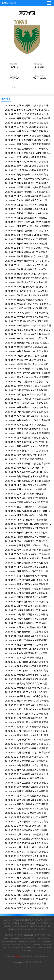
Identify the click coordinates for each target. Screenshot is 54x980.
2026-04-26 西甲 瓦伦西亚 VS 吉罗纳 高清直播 (28, 118)
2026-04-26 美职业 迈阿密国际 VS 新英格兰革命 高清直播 (28, 218)
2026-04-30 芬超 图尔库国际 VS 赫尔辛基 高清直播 (28, 614)
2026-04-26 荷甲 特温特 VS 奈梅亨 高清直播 (26, 166)
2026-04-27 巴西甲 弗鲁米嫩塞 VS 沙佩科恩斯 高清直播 (28, 537)
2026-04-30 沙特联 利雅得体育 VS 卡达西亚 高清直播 (28, 610)
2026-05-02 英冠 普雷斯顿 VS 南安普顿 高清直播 (28, 744)
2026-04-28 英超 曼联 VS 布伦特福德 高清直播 (28, 558)
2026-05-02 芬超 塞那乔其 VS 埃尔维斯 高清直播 (28, 765)
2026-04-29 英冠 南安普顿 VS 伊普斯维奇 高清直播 (28, 593)
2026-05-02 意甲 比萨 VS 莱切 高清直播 (24, 658)
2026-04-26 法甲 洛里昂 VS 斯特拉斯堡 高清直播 (28, 429)
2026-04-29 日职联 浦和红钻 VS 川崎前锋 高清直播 (28, 602)
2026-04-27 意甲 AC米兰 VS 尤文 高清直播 (26, 489)
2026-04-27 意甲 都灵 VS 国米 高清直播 (24, 468)
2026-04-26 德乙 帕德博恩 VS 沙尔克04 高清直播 (28, 403)
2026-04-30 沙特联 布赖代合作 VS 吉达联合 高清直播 (28, 619)
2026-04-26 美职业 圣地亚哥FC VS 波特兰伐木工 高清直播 (28, 248)
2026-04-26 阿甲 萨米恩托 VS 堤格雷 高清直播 (28, 196)
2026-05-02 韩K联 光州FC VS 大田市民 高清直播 (28, 705)
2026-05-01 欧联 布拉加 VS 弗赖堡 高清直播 (26, 649)
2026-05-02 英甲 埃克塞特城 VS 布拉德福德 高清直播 (28, 830)
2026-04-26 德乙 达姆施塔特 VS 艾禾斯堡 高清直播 (28, 149)
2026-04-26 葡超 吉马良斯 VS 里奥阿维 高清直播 (28, 174)
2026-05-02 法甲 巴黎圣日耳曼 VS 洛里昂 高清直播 (28, 899)
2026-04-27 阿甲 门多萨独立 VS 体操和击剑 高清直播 (28, 485)
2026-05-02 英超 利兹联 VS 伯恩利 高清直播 (26, 662)
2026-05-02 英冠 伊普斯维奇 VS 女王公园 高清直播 (28, 731)
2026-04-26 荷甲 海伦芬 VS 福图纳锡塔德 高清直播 (28, 127)
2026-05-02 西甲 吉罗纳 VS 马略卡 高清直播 (26, 666)
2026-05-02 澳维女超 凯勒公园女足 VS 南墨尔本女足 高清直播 (28, 683)
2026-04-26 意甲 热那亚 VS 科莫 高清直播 (25, 425)
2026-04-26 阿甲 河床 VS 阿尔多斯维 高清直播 (28, 226)
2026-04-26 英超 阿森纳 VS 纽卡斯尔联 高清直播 (28, 123)
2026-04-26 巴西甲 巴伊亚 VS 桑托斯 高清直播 (28, 187)
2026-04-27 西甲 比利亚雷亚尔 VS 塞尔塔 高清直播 (28, 498)
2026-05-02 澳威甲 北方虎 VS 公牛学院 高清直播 (28, 696)
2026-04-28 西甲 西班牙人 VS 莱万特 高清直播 (28, 554)
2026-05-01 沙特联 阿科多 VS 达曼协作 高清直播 (28, 636)
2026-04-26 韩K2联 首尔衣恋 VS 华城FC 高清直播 (28, 282)
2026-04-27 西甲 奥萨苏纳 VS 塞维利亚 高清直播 (28, 472)
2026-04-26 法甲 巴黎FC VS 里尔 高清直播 (26, 455)
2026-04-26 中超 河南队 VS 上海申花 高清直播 (28, 420)
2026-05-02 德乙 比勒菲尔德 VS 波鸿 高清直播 (28, 709)
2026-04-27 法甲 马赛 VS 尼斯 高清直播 (24, 494)
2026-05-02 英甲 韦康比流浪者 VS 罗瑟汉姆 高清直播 (28, 860)
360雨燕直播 (9, 3)
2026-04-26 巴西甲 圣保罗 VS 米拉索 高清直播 (28, 222)
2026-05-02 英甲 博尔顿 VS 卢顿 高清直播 (25, 826)
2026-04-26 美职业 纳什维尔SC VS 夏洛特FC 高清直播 (28, 231)
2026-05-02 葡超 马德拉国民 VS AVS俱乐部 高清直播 (28, 895)
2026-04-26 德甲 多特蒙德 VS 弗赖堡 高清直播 (28, 463)
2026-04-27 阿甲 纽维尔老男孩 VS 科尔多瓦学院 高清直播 (28, 515)
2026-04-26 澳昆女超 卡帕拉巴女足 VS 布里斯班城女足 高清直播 (28, 343)
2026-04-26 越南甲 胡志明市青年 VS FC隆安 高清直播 (28, 364)
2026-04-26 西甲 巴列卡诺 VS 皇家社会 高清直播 (28, 416)
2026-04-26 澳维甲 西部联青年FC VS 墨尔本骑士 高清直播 (28, 261)
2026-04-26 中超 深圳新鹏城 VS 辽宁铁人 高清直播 (28, 382)
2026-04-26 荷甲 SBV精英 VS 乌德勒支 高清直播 (28, 369)
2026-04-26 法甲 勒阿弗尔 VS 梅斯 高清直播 (26, 451)
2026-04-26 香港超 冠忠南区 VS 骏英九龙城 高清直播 (28, 308)
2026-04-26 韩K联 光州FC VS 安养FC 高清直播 (28, 325)
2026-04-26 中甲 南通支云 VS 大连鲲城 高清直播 (28, 407)
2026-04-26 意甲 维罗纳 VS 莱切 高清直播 (25, 157)
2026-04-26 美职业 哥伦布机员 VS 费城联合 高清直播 (28, 205)
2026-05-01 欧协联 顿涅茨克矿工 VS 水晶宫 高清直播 (28, 653)
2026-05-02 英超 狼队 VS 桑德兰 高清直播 (25, 813)
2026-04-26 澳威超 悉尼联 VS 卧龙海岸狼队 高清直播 (28, 274)
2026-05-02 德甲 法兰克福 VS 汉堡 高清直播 (26, 783)
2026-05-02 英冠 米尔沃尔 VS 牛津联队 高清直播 (28, 735)
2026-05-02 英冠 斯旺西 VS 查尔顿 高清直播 (26, 757)
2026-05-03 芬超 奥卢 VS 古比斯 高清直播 (25, 903)
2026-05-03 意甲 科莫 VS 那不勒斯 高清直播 (26, 908)
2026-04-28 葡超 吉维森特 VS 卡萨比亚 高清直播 (28, 563)
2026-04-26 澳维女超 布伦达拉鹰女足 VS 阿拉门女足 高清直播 (28, 278)
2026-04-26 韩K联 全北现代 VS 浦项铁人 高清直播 (28, 287)
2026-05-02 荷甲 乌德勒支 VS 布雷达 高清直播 (28, 882)
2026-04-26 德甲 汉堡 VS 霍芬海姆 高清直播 (26, 114)
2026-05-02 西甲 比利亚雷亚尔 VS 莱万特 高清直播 (28, 770)
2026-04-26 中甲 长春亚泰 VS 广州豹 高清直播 (28, 334)
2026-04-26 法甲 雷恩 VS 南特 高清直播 (24, 459)
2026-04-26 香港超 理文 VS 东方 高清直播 (25, 360)
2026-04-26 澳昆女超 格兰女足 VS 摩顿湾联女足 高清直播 (28, 317)
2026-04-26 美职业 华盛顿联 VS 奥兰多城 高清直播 (28, 209)
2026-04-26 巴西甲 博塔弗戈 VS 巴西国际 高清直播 (28, 192)
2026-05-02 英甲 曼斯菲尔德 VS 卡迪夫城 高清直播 (28, 865)
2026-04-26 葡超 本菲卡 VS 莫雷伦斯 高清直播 (28, 136)
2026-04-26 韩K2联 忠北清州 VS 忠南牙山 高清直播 (28, 330)
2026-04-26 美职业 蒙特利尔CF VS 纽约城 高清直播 (28, 153)
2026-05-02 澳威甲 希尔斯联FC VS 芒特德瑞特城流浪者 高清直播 (28, 701)
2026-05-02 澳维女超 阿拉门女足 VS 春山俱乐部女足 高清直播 (28, 688)
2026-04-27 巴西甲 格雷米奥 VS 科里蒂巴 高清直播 (28, 502)
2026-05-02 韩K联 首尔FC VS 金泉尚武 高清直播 (28, 671)
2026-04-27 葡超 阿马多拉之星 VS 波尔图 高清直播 (28, 476)
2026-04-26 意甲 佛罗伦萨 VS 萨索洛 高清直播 (28, 373)
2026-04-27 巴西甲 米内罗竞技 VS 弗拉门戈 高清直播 (28, 541)
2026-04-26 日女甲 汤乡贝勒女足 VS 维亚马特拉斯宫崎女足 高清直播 (28, 265)
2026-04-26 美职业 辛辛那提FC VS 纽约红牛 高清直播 (28, 213)
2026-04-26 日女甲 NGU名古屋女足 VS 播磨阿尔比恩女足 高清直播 (28, 295)
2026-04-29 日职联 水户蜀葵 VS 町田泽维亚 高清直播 (28, 606)
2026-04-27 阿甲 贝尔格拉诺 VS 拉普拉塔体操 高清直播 (28, 520)
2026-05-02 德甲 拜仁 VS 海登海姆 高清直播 (26, 796)
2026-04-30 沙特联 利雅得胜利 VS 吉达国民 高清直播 (28, 623)
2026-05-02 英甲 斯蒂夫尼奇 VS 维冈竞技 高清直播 (28, 856)
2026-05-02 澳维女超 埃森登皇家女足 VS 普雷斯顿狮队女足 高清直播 (28, 679)
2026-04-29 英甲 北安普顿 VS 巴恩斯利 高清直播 (28, 580)
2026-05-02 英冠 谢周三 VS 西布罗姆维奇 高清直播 (28, 748)
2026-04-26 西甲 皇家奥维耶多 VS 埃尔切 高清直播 (28, 442)
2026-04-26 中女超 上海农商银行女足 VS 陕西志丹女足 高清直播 (28, 338)
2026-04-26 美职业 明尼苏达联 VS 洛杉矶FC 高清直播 (28, 183)
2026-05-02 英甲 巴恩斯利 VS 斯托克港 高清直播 (28, 821)
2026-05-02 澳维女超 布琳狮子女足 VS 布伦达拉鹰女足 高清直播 (28, 675)
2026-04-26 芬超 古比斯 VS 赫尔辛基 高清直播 (28, 433)
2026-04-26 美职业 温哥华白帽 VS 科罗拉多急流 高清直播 (28, 252)
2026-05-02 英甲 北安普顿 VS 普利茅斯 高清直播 (28, 839)
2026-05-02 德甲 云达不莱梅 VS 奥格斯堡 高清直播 (28, 791)
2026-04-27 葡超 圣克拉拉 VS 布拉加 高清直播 (28, 481)
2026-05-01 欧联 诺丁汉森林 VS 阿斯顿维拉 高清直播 (28, 640)
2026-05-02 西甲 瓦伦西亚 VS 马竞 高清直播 (26, 878)
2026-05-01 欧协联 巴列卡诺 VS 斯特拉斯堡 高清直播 (28, 645)
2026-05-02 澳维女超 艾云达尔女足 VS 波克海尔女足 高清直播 (28, 692)
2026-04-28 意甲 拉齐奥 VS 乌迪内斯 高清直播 (28, 550)
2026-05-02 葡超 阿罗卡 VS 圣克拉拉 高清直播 (28, 886)
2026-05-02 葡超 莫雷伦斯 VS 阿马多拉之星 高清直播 (28, 890)
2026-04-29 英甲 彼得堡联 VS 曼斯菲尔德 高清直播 (28, 584)
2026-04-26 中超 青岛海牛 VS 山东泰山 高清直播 (28, 351)
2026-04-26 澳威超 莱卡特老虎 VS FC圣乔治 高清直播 (28, 304)
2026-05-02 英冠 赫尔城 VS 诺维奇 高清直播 (26, 727)
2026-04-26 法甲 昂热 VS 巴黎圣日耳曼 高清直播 (28, 131)
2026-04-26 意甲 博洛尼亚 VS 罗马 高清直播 (26, 105)
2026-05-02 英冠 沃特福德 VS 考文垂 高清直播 (28, 752)
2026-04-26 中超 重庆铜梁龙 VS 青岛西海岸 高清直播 (28, 390)
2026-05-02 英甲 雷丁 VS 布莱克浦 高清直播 (26, 852)
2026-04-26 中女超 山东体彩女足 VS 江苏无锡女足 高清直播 (28, 356)
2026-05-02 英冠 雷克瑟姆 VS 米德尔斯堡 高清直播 (28, 761)
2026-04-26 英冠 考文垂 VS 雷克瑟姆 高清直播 (28, 377)
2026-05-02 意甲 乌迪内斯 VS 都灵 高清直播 (26, 774)
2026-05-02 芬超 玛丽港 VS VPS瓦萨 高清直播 (28, 873)
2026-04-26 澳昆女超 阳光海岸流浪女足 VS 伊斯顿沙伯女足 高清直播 (28, 300)
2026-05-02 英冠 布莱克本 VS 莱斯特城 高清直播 (28, 714)
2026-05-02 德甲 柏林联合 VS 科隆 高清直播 (26, 787)
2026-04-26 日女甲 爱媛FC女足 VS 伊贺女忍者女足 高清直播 (28, 256)
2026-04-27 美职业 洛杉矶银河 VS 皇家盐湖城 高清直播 (28, 532)
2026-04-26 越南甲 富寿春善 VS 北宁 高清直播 (28, 386)
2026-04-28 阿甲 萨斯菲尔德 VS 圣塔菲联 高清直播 (28, 567)
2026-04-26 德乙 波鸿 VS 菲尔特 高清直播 (25, 394)
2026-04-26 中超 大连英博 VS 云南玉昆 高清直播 (28, 412)
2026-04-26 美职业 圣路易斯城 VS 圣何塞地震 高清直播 (28, 243)
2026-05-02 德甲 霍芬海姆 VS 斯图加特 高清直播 (28, 800)
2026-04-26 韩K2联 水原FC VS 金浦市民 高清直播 (28, 291)
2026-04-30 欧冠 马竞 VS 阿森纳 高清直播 (25, 627)
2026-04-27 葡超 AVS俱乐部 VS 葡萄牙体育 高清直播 (28, 511)
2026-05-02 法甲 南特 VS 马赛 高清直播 (24, 778)
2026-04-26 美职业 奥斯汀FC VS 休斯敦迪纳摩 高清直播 (28, 235)
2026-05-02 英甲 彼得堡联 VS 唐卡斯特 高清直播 (28, 843)
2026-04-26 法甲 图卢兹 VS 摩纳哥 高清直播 (26, 170)
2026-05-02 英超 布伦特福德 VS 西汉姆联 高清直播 (28, 804)
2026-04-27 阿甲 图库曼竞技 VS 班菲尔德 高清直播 (28, 528)
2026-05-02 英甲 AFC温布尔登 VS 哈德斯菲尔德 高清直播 (28, 817)
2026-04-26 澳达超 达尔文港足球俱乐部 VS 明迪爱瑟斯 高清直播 (28, 347)
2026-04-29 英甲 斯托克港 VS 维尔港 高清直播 (28, 589)
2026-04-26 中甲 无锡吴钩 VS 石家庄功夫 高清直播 (28, 313)
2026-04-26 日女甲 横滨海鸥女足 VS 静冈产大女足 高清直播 (28, 269)
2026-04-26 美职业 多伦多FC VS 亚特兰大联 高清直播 (28, 140)
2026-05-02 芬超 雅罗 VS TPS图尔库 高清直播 (27, 869)
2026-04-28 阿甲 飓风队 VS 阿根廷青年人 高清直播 (28, 571)
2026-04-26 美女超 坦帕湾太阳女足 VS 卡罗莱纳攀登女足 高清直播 (28, 200)
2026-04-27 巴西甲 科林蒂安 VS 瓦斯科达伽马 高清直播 (28, 507)
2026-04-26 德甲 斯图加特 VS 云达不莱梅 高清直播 (28, 438)
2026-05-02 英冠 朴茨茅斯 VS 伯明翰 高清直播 (28, 740)
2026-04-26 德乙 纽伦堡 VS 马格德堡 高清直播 (28, 399)
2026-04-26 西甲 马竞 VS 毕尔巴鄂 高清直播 (26, 162)
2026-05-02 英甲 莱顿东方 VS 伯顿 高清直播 (26, 834)
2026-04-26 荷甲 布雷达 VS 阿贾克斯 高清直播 (28, 144)
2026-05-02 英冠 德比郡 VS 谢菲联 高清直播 (26, 722)
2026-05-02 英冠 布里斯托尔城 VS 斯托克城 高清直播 (28, 718)
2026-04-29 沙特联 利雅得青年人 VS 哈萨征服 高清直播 (28, 576)
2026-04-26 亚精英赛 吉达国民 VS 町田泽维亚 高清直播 (28, 110)
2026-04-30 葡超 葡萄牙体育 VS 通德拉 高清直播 (28, 632)
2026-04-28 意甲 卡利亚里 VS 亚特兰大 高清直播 (28, 545)
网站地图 (18, 956)
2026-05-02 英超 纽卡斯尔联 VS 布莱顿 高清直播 (28, 809)
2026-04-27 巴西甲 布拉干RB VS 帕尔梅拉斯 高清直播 (28, 524)
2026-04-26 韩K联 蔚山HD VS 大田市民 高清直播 (28, 321)
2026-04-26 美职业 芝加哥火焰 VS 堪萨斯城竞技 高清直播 (28, 239)
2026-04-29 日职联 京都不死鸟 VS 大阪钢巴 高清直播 (28, 597)
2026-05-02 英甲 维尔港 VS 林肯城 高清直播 (26, 847)
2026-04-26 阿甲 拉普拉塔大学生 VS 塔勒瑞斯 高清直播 (28, 179)
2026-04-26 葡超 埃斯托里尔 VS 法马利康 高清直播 (28, 446)
